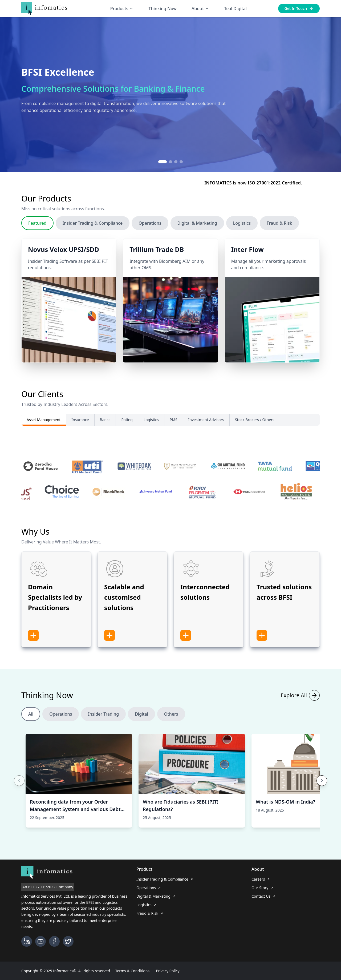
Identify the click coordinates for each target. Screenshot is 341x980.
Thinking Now (163, 9)
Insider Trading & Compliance (93, 233)
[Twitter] (68, 941)
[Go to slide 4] (181, 162)
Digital (141, 724)
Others (171, 724)
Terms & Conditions (133, 971)
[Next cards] (322, 791)
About (200, 9)
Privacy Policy (168, 971)
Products (122, 9)
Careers (261, 879)
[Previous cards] (19, 791)
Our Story (262, 888)
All (31, 724)
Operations (150, 233)
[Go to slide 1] (163, 162)
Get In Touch (299, 8)
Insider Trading (103, 724)
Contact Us (263, 896)
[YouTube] (40, 941)
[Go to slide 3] (176, 162)
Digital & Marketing (197, 233)
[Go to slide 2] (170, 162)
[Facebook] (54, 941)
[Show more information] (33, 646)
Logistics (242, 233)
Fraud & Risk (279, 233)
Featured (37, 233)
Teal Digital (235, 9)
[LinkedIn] (27, 941)
